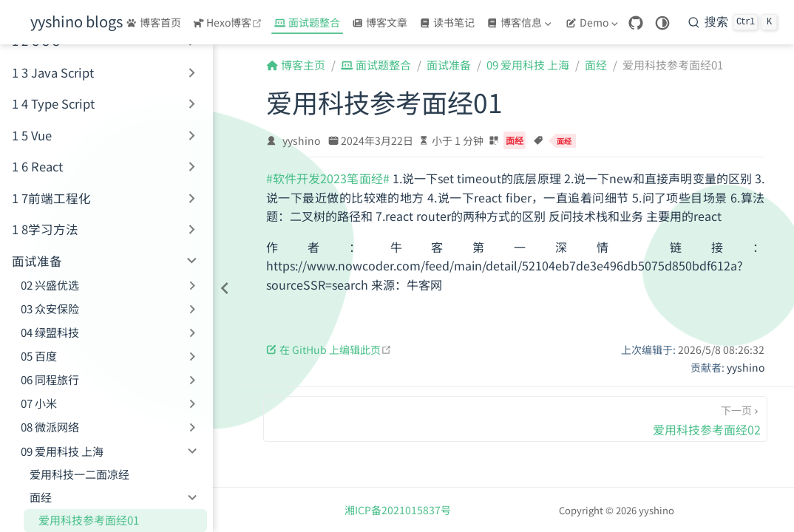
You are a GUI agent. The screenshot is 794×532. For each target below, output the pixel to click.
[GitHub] (636, 23)
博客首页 (153, 22)
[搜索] (733, 22)
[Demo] (593, 22)
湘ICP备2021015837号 (398, 510)
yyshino (301, 140)
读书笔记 (447, 22)
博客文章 (380, 22)
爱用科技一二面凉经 (79, 474)
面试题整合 (307, 22)
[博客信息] (520, 22)
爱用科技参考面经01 (89, 520)
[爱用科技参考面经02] (515, 419)
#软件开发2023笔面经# (328, 178)
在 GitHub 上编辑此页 (329, 349)
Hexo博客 (230, 22)
